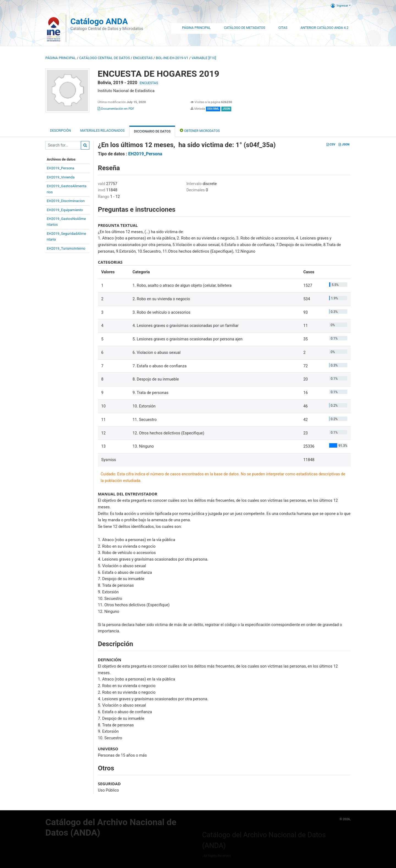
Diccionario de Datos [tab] (152, 131)
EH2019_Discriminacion (66, 201)
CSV (331, 144)
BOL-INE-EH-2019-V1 (172, 58)
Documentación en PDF (116, 109)
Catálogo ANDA (99, 21)
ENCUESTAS (143, 58)
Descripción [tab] (61, 131)
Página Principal (196, 28)
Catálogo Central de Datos (105, 58)
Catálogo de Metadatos (244, 28)
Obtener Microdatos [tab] (200, 130)
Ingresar (339, 5)
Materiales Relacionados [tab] (102, 131)
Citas (283, 28)
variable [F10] (204, 58)
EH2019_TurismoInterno (66, 248)
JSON (344, 144)
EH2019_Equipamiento (65, 210)
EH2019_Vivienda (61, 177)
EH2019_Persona (61, 168)
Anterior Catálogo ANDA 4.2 (324, 28)
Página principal (61, 58)
